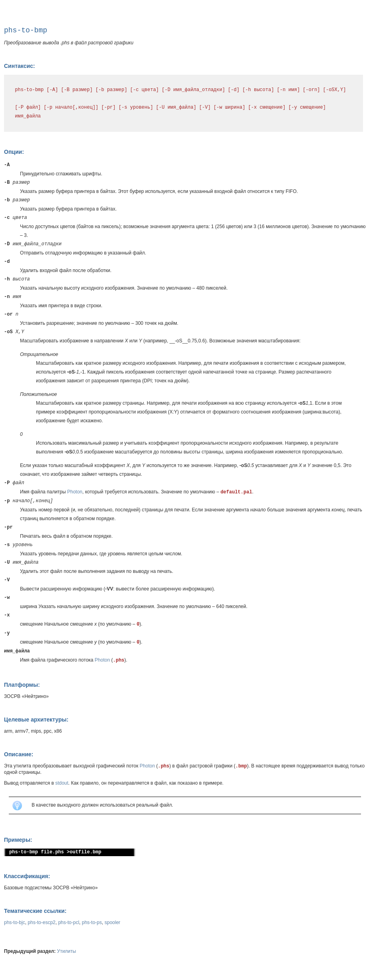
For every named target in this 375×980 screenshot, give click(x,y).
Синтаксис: (19, 66)
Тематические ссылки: (35, 911)
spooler (112, 922)
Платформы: (22, 685)
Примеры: (18, 840)
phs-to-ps (92, 922)
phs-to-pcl (69, 922)
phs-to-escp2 (41, 922)
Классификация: (27, 876)
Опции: (14, 152)
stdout (62, 783)
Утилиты (67, 951)
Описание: (19, 754)
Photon (75, 492)
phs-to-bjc (15, 922)
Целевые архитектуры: (36, 720)
